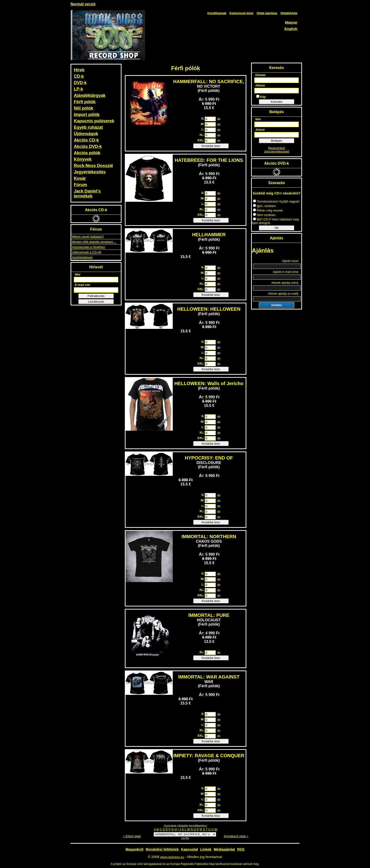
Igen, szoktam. (265, 206)
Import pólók (87, 115)
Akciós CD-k (86, 140)
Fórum (80, 185)
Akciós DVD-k (88, 146)
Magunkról (135, 849)
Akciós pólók (87, 153)
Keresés (277, 102)
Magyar (291, 22)
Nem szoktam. (265, 215)
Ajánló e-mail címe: (286, 272)
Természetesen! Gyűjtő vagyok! (276, 201)
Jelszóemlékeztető (277, 152)
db (219, 119)
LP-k (78, 89)
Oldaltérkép (289, 13)
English (291, 29)
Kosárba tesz (211, 146)
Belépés (277, 141)
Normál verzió (83, 4)
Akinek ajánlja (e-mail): (284, 294)
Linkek (206, 849)
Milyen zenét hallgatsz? (88, 237)
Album (260, 85)
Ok (276, 228)
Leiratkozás (96, 302)
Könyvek (83, 159)
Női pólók (84, 108)
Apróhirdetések (82, 257)
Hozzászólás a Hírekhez (88, 247)
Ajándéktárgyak (90, 95)
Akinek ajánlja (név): (285, 283)
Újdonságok (86, 134)
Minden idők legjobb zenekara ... (94, 242)
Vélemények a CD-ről (87, 252)
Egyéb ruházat (88, 127)
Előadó (260, 75)
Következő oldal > (236, 836)
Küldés (277, 305)
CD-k (79, 76)
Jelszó (260, 130)
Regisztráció (277, 148)
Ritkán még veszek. (268, 210)
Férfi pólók (85, 102)
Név (78, 274)
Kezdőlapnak (217, 13)
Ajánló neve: (290, 261)
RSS (241, 849)
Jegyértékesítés (90, 172)
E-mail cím (82, 285)
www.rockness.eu (172, 857)
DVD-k (80, 83)
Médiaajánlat (224, 849)
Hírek (79, 70)
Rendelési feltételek (162, 849)
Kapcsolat (189, 849)
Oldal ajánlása (267, 13)
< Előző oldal (132, 836)
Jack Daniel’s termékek (87, 194)
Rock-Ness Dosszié (93, 166)
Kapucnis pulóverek (94, 121)
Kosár (80, 178)
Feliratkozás (96, 296)
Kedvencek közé (242, 13)
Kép (261, 97)
